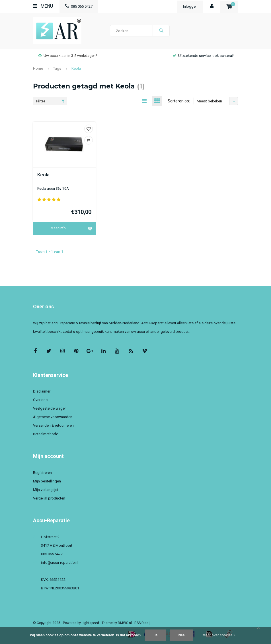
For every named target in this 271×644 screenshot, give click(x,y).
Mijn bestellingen (47, 481)
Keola (76, 68)
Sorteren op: (179, 101)
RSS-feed (141, 623)
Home (38, 68)
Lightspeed (90, 623)
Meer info (58, 228)
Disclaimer (42, 391)
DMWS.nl (125, 623)
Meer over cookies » (219, 635)
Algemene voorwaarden (53, 417)
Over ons (40, 400)
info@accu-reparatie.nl (60, 563)
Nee (182, 635)
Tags (57, 68)
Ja (156, 635)
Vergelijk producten (49, 498)
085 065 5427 (79, 6)
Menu (43, 6)
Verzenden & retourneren (53, 425)
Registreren (42, 473)
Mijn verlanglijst (46, 490)
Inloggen (190, 6)
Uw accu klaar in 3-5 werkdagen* (68, 56)
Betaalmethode (46, 434)
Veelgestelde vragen (50, 408)
